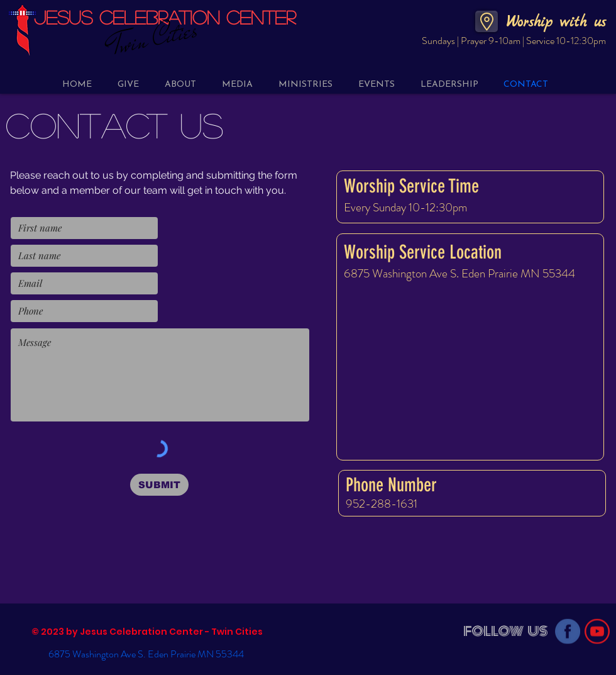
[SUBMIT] (159, 485)
